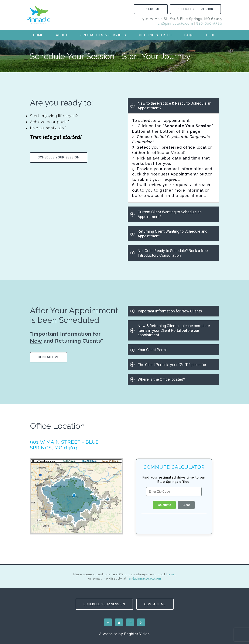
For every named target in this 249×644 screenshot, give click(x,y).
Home (38, 35)
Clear (186, 505)
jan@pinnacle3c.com (175, 24)
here (170, 574)
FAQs (189, 35)
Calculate (164, 505)
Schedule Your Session (195, 9)
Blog (211, 35)
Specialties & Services (103, 35)
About (62, 35)
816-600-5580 (209, 24)
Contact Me (151, 9)
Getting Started (155, 35)
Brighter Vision (137, 634)
